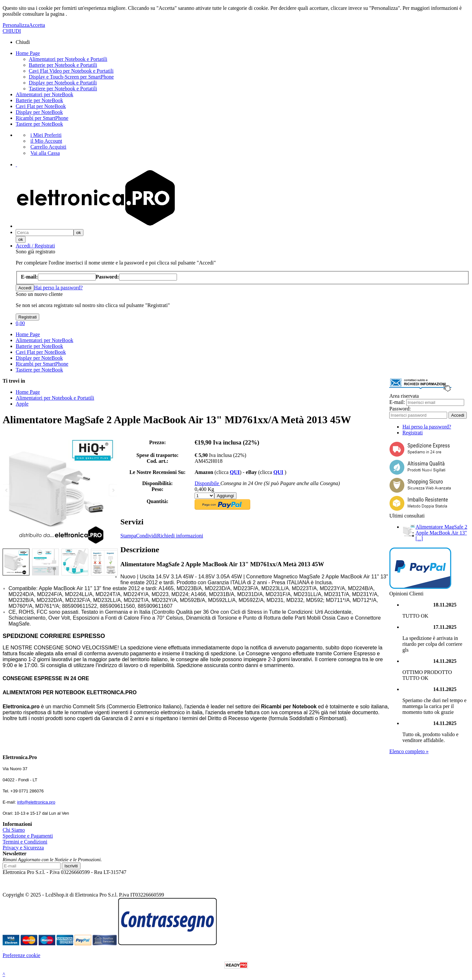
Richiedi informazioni (180, 536)
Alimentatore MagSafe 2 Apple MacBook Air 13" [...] (441, 533)
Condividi (147, 536)
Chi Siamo (14, 830)
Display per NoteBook (39, 112)
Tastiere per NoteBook (39, 124)
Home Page (28, 53)
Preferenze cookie (21, 955)
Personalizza (16, 25)
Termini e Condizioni (25, 842)
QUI (235, 472)
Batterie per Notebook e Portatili (63, 65)
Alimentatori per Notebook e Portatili (68, 59)
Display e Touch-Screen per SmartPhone (71, 77)
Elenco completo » (409, 751)
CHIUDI (12, 31)
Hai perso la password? (58, 288)
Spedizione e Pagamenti (28, 836)
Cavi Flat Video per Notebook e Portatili (71, 71)
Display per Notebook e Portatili (63, 83)
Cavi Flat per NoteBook (41, 106)
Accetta (37, 25)
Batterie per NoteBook (39, 100)
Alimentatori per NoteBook (44, 94)
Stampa (128, 536)
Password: (400, 409)
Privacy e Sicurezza (23, 848)
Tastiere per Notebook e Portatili (63, 89)
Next (113, 490)
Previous (7, 490)
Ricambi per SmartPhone (42, 118)
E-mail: (397, 402)
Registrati (412, 433)
